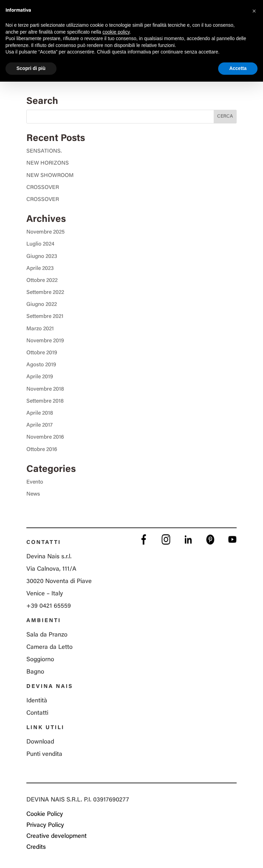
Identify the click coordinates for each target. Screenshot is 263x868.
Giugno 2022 (42, 305)
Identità (37, 701)
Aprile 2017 (40, 425)
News (33, 494)
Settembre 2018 (45, 401)
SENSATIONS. (44, 151)
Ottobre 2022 (42, 281)
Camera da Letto (49, 647)
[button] (254, 11)
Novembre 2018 (45, 389)
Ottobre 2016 (42, 450)
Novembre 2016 (45, 437)
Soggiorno (40, 660)
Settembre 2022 (45, 293)
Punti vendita (44, 754)
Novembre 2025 (46, 232)
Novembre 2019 (45, 341)
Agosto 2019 (41, 365)
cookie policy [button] (116, 32)
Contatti (37, 713)
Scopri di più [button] (31, 68)
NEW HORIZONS (48, 163)
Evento (35, 482)
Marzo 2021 (40, 329)
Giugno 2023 (42, 257)
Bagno (35, 672)
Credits (36, 847)
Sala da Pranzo (47, 635)
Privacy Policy (45, 825)
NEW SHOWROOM (50, 176)
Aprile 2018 (40, 413)
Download (40, 742)
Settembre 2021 (45, 317)
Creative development (57, 836)
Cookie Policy (45, 815)
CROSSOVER (43, 188)
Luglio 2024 (40, 244)
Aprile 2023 (40, 269)
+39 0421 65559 (49, 606)
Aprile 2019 (40, 377)
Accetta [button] (238, 68)
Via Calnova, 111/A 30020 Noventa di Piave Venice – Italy (59, 582)
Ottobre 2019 (42, 353)
